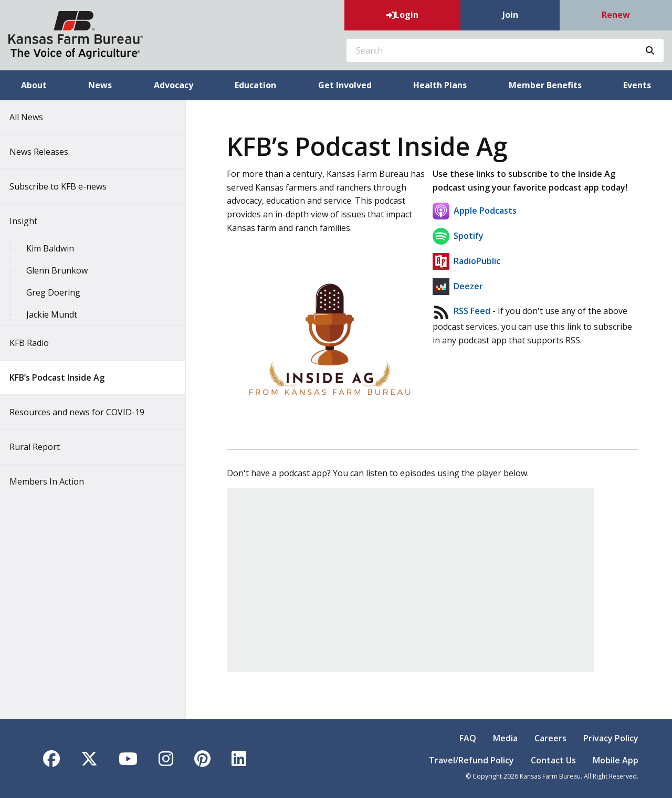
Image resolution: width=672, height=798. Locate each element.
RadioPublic (466, 261)
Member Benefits (545, 85)
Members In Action (54, 481)
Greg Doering (61, 292)
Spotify (458, 236)
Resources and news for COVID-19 (84, 412)
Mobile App (616, 760)
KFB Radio (36, 343)
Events (637, 85)
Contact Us (553, 760)
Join (510, 15)
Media (505, 738)
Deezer (458, 286)
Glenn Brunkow (64, 270)
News (100, 85)
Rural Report (42, 447)
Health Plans (440, 85)
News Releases (46, 152)
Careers (550, 738)
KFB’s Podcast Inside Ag (64, 377)
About (34, 85)
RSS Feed (472, 311)
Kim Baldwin (57, 248)
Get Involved (345, 85)
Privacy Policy (611, 738)
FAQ (468, 738)
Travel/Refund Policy (471, 760)
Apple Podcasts (476, 211)
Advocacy (174, 85)
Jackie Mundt (59, 314)
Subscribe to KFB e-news (65, 186)
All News (34, 117)
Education (255, 85)
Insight (31, 221)
